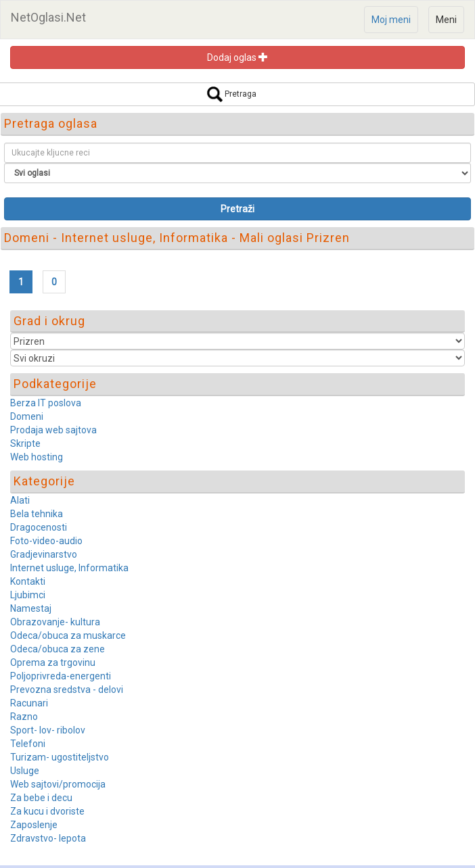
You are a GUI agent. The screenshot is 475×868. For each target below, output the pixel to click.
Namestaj (31, 608)
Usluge (25, 771)
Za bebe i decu (41, 798)
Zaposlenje (34, 825)
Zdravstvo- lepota (48, 838)
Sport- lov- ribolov (48, 730)
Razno (24, 717)
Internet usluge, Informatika (69, 568)
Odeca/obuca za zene (58, 649)
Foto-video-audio (46, 541)
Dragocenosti (39, 527)
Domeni (27, 416)
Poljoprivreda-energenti (61, 676)
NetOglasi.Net (48, 17)
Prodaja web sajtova (53, 430)
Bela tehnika (37, 514)
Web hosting (37, 457)
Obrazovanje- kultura (55, 622)
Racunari (29, 703)
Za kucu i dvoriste (47, 811)
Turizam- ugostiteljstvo (60, 757)
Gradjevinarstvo (44, 554)
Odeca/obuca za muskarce (68, 635)
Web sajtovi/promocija (58, 784)
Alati (20, 500)
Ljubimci (28, 595)
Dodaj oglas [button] (237, 57)
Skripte (25, 443)
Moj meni (391, 20)
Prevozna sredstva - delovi (67, 690)
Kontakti (28, 581)
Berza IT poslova (46, 403)
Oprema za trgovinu (53, 662)
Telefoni (28, 744)
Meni (446, 20)
